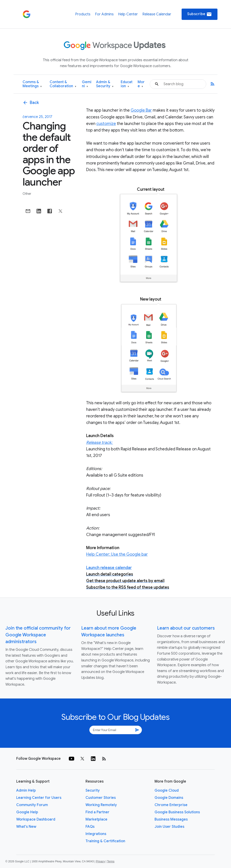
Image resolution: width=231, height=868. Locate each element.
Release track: (100, 442)
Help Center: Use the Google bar (117, 554)
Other (27, 194)
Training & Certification (105, 841)
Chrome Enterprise (171, 805)
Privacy (100, 861)
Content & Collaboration (63, 84)
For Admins (104, 14)
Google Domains (169, 798)
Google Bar (141, 110)
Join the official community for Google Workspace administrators (38, 635)
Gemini (87, 84)
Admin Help (26, 790)
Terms (111, 861)
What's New (26, 827)
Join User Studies (169, 827)
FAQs (90, 827)
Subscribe (200, 14)
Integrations (96, 834)
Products (83, 14)
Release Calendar (157, 14)
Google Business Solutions (177, 812)
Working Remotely (101, 805)
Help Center (128, 14)
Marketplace (96, 819)
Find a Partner (97, 812)
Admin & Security (105, 84)
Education (127, 84)
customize (106, 124)
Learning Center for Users (39, 798)
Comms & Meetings (32, 84)
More (141, 84)
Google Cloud (167, 790)
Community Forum (32, 805)
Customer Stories (101, 798)
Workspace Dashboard (36, 819)
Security (93, 790)
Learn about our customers (186, 628)
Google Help (27, 812)
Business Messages (171, 819)
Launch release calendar (109, 568)
